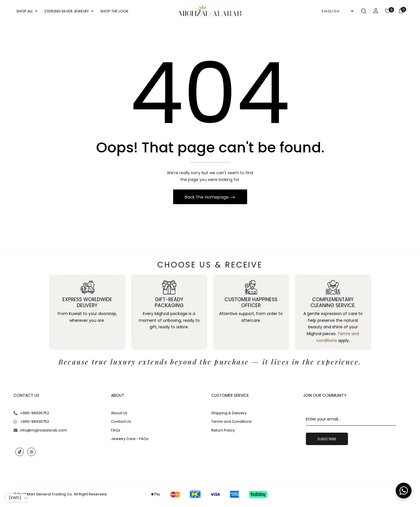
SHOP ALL (28, 11)
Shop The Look (114, 11)
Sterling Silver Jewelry (69, 11)
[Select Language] (338, 11)
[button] (401, 11)
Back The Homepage (207, 199)
